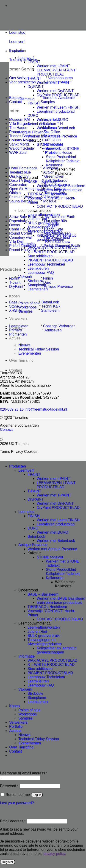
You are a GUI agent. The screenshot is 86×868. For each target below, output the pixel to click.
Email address (13, 821)
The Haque (18, 128)
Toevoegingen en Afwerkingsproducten (45, 642)
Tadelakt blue (20, 172)
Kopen (14, 296)
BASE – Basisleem (43, 594)
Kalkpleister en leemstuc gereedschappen (57, 650)
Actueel (15, 338)
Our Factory (19, 176)
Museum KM (19, 119)
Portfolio (16, 727)
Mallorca (50, 128)
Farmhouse (53, 144)
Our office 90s (55, 221)
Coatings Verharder (59, 326)
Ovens (14, 225)
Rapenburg (18, 221)
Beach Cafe (54, 229)
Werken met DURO (53, 532)
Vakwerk (25, 689)
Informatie (26, 656)
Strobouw (35, 693)
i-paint (14, 278)
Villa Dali (16, 242)
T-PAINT (34, 491)
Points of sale (29, 710)
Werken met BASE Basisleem (61, 598)
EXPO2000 (51, 140)
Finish (48, 278)
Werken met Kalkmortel (65, 171)
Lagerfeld (51, 119)
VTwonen (50, 168)
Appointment (56, 82)
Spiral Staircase (57, 185)
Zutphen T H (53, 124)
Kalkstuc (34, 553)
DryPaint (16, 287)
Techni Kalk (51, 306)
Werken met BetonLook (56, 541)
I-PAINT (34, 62)
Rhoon (15, 132)
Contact (15, 370)
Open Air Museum (24, 189)
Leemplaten (19, 326)
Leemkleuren (38, 268)
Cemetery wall (21, 237)
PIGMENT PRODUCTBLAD (50, 260)
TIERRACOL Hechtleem (47, 607)
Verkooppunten (61, 78)
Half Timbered (56, 181)
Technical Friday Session (39, 739)
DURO (33, 116)
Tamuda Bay (55, 193)
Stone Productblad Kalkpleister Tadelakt (63, 159)
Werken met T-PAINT (54, 495)
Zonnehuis (52, 136)
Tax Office (52, 132)
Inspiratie (17, 51)
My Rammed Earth (60, 217)
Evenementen (30, 743)
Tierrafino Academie (58, 98)
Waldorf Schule (22, 148)
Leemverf (17, 42)
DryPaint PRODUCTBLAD (58, 95)
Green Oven (54, 176)
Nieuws (24, 735)
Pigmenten (18, 334)
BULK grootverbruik (44, 636)
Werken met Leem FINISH (58, 107)
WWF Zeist (18, 153)
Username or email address (24, 773)
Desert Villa (19, 181)
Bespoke (16, 98)
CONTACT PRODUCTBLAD (60, 206)
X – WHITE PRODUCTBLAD (51, 665)
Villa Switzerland (57, 237)
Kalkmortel (55, 165)
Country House (21, 140)
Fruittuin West (20, 197)
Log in (37, 795)
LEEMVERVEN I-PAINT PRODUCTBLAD (56, 72)
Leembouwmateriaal (35, 211)
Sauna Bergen (21, 201)
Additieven (53, 330)
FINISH (33, 516)
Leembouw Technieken (46, 264)
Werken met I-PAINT (53, 66)
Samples (48, 102)
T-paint (15, 282)
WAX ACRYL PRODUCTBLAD (52, 660)
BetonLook (50, 302)
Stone (14, 306)
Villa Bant (51, 197)
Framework (52, 148)
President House (58, 153)
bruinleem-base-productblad (60, 603)
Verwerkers (18, 318)
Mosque (50, 201)
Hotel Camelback (23, 168)
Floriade (52, 225)
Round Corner (21, 233)
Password (9, 786)
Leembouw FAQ (41, 273)
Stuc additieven (40, 256)
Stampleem (50, 310)
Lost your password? (17, 803)
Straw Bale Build (23, 217)
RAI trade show (58, 242)
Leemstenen (38, 289)
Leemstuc (26, 512)
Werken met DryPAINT (55, 91)
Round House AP (23, 250)
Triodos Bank (20, 136)
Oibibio (15, 193)
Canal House (20, 229)
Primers (15, 330)
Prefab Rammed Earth (62, 246)
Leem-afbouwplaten (44, 627)
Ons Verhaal (19, 78)
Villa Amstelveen (57, 233)
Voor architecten (22, 82)
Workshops (28, 714)
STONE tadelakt (50, 557)
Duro (47, 282)
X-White (16, 310)
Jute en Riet (37, 631)
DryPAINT (36, 87)
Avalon (49, 172)
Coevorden (18, 185)
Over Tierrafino (21, 747)
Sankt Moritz (19, 144)
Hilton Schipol (54, 189)
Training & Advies (23, 60)
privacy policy (54, 854)
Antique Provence (58, 287)
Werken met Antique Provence (52, 549)
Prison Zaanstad (23, 246)
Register (8, 862)
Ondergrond (28, 590)
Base (13, 302)
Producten (18, 466)
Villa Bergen (19, 124)
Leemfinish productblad (56, 111)
